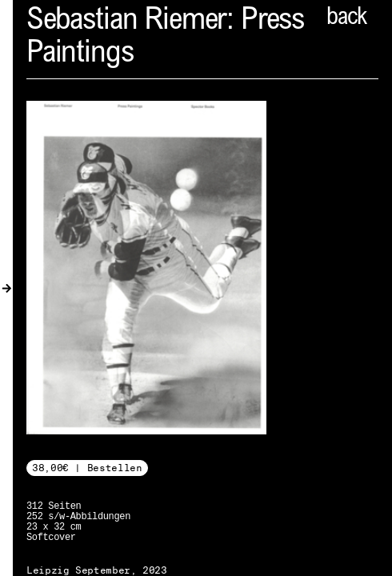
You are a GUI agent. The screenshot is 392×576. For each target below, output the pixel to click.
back (346, 18)
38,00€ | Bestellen (87, 468)
